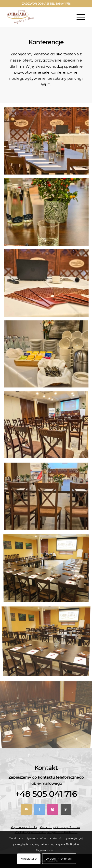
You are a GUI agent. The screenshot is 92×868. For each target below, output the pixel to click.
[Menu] (78, 17)
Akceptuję (29, 859)
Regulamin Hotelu (24, 827)
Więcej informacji (59, 859)
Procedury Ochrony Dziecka (60, 827)
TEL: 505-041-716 (60, 4)
